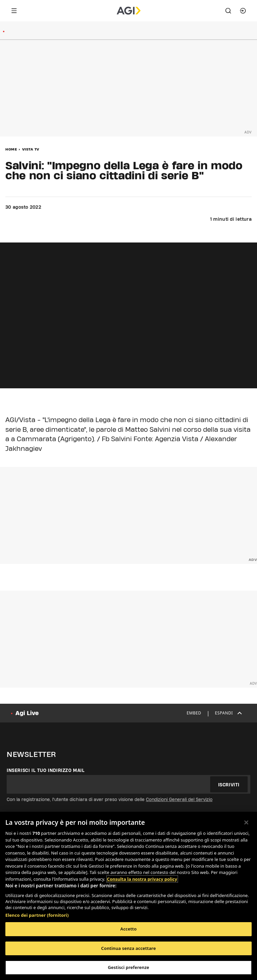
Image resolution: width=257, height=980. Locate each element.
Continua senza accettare (128, 948)
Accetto (129, 929)
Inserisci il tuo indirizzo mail (46, 770)
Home (11, 149)
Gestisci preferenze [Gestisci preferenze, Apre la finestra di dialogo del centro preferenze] (128, 967)
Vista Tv (31, 149)
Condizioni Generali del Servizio (179, 799)
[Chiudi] (246, 822)
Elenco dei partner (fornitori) (37, 915)
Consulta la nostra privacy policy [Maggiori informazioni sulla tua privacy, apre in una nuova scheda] (142, 879)
